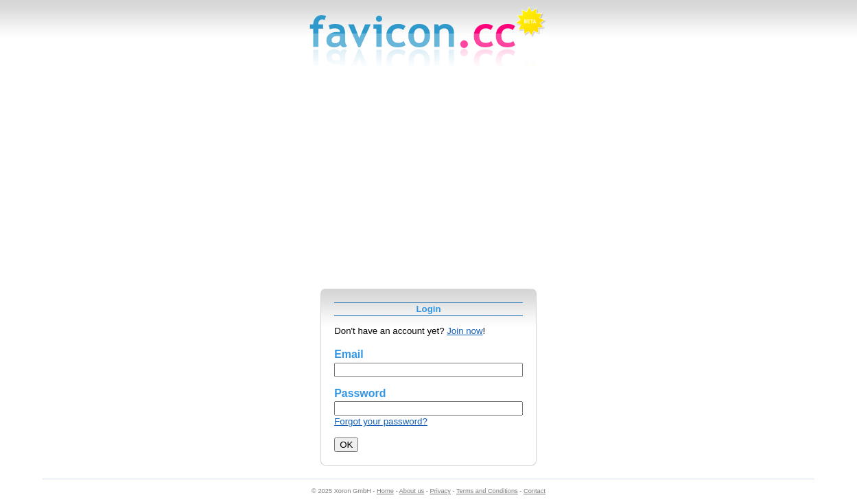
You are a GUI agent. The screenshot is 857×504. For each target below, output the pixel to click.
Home (385, 491)
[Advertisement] (429, 186)
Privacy (440, 491)
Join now (465, 331)
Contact (535, 491)
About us (412, 491)
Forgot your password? (381, 421)
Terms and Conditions (487, 491)
